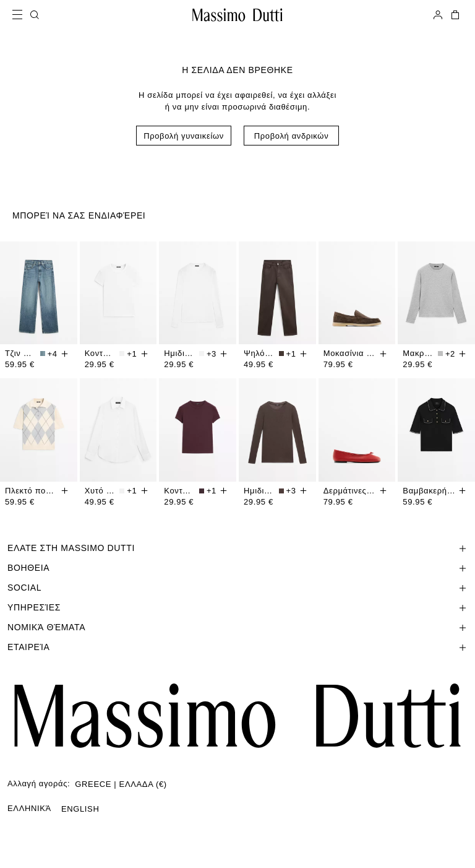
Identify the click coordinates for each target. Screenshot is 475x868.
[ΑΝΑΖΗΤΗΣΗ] (35, 15)
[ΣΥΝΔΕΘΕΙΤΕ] (438, 15)
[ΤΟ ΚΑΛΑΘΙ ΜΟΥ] (454, 15)
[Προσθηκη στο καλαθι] (65, 354)
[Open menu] (21, 15)
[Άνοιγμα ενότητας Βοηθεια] (237, 568)
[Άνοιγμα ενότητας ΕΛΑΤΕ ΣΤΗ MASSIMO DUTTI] (237, 548)
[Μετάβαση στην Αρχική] (237, 15)
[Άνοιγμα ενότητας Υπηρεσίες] (237, 607)
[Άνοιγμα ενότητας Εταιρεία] (237, 647)
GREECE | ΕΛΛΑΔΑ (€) (121, 784)
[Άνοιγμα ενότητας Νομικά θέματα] (237, 627)
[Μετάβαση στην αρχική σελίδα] (237, 716)
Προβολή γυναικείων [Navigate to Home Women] (184, 136)
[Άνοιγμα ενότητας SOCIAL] (237, 588)
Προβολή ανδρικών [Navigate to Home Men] (292, 136)
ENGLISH (80, 809)
